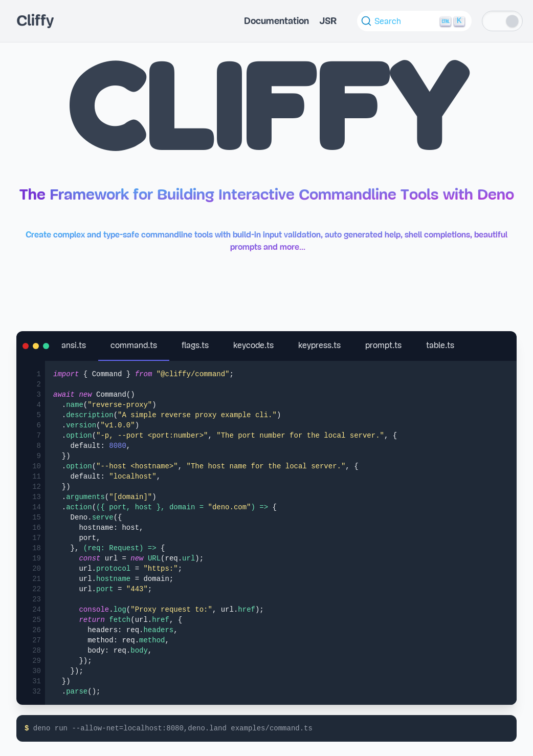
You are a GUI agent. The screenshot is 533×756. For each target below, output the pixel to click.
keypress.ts (319, 345)
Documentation (276, 21)
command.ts (134, 345)
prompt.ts (383, 345)
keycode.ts (253, 345)
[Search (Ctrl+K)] (414, 21)
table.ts (440, 345)
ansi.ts (74, 345)
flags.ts (195, 345)
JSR (328, 21)
